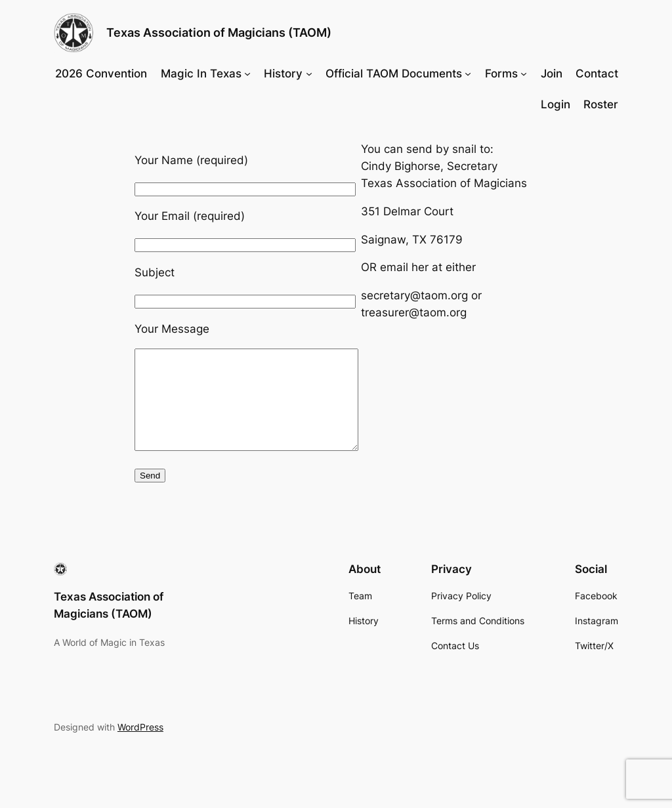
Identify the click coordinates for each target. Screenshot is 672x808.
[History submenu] (309, 74)
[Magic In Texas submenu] (247, 74)
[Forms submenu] (524, 74)
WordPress (140, 747)
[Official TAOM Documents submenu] (468, 74)
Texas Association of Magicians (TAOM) (219, 32)
